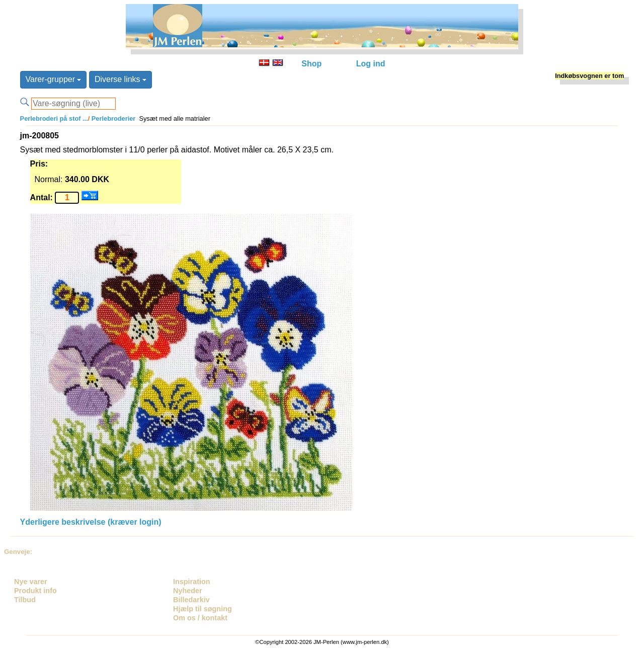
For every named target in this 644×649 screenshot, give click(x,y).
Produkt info (35, 591)
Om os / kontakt (200, 618)
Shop (311, 64)
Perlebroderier (112, 118)
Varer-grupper (54, 79)
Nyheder (188, 591)
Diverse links (120, 79)
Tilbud (25, 600)
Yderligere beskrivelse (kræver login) (91, 522)
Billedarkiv (191, 600)
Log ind (371, 64)
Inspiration (192, 582)
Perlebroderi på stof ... (54, 118)
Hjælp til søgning (203, 609)
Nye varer (31, 582)
